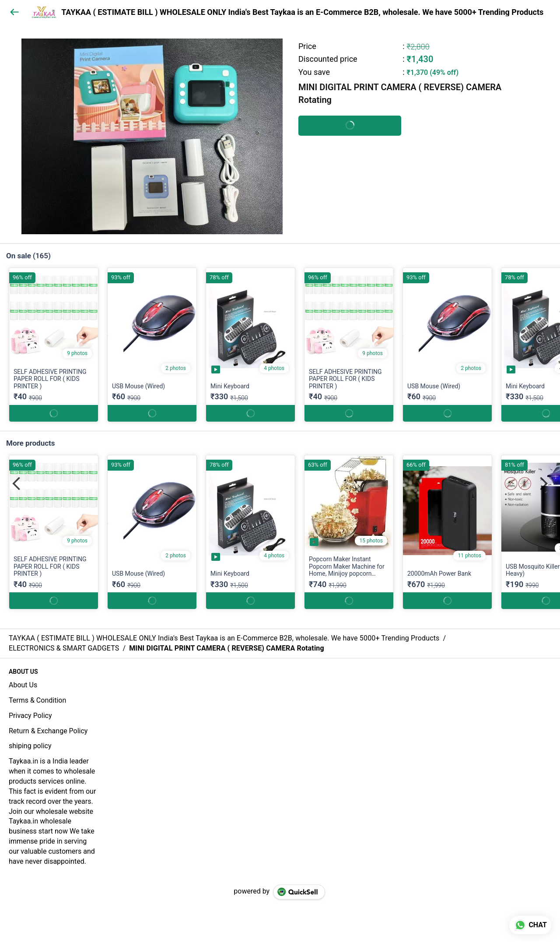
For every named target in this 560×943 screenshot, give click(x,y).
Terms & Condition (37, 700)
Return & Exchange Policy (48, 731)
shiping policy (30, 746)
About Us (23, 685)
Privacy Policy (30, 716)
